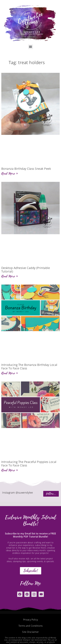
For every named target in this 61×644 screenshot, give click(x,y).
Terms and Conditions (31, 626)
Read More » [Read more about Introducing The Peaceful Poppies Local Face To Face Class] (10, 470)
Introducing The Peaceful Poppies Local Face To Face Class (29, 464)
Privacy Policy (31, 620)
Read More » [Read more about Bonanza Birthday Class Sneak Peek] (10, 174)
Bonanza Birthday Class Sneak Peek (26, 169)
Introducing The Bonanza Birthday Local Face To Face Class (29, 367)
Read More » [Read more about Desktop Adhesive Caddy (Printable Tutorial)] (10, 276)
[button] (31, 47)
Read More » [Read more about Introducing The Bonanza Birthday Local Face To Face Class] (10, 373)
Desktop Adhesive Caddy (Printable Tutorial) (26, 270)
